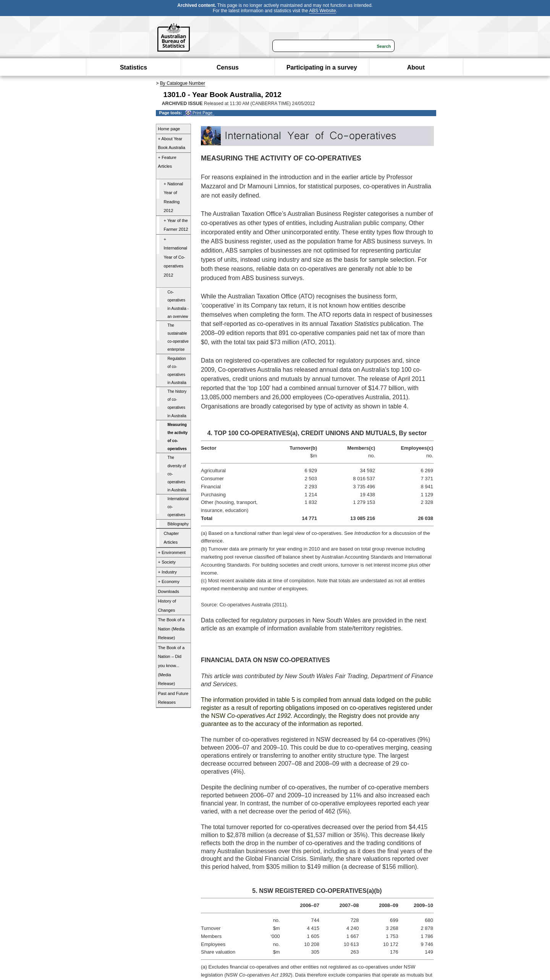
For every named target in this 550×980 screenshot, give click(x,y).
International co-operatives (178, 507)
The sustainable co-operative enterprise (178, 337)
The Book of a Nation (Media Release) (171, 629)
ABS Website (322, 11)
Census (228, 67)
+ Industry (167, 572)
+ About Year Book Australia (172, 143)
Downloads (169, 591)
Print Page (199, 113)
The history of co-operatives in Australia (177, 403)
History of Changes (167, 606)
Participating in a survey (322, 67)
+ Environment (172, 552)
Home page (169, 129)
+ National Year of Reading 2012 (174, 197)
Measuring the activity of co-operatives (178, 437)
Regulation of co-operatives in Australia (177, 371)
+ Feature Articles (167, 162)
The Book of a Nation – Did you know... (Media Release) (171, 666)
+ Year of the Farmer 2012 (176, 225)
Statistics (133, 67)
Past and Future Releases (173, 698)
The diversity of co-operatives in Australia (177, 474)
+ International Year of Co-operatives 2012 (176, 257)
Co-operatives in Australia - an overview (178, 304)
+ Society (167, 562)
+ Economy (169, 582)
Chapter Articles (171, 538)
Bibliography (178, 524)
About (416, 67)
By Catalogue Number (183, 83)
